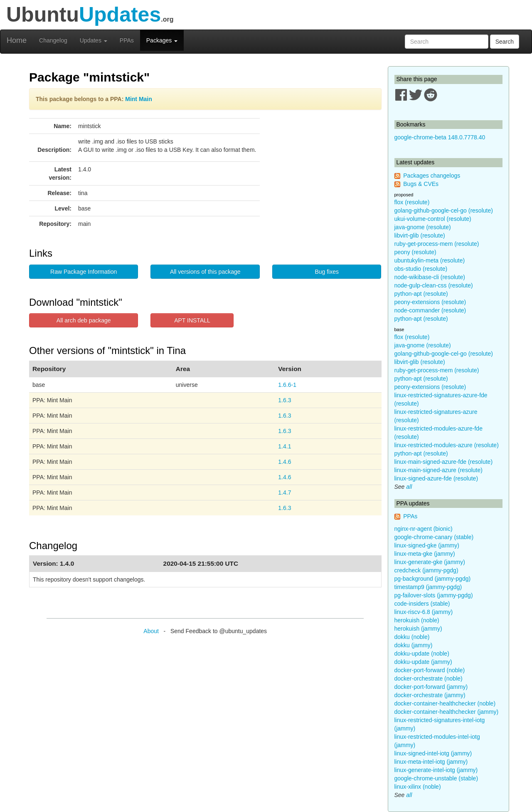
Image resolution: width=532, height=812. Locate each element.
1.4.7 (284, 493)
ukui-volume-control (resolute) (433, 219)
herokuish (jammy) (418, 629)
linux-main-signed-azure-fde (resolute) (444, 462)
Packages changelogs (432, 176)
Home (17, 40)
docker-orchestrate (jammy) (430, 695)
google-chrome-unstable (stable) (436, 778)
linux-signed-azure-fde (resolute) (436, 478)
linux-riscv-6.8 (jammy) (424, 612)
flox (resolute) (412, 202)
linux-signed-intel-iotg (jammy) (433, 753)
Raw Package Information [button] (84, 272)
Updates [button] (94, 40)
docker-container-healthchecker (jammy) (447, 712)
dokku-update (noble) (422, 654)
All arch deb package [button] (84, 320)
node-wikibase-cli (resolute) (430, 277)
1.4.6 (284, 462)
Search (505, 42)
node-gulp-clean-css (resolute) (434, 285)
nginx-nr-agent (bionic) (424, 529)
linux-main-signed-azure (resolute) (438, 470)
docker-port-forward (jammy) (431, 687)
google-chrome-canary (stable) (434, 537)
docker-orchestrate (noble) (429, 678)
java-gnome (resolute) (423, 227)
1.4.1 (284, 446)
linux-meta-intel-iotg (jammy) (431, 762)
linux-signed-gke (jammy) (427, 545)
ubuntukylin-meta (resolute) (430, 260)
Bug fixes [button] (327, 272)
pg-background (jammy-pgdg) (433, 579)
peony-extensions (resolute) (430, 302)
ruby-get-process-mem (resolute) (437, 244)
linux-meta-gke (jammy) (425, 554)
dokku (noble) (412, 637)
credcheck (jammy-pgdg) (426, 570)
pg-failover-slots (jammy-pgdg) (434, 595)
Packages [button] (162, 40)
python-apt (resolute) (421, 294)
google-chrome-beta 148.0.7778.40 (440, 137)
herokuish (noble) (417, 620)
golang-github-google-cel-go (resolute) (444, 210)
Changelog (53, 40)
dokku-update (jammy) (423, 662)
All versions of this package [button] (205, 272)
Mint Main (139, 99)
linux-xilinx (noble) (418, 787)
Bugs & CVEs (421, 184)
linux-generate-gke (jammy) (430, 562)
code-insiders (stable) (422, 604)
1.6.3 (284, 400)
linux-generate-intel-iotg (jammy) (436, 770)
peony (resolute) (415, 252)
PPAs (127, 40)
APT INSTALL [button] (192, 320)
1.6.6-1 (287, 385)
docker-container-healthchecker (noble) (445, 703)
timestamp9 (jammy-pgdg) (428, 587)
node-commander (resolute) (430, 310)
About (151, 631)
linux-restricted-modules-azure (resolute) (447, 445)
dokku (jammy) (414, 645)
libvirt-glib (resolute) (420, 235)
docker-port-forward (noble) (430, 670)
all (409, 487)
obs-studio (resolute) (421, 269)
